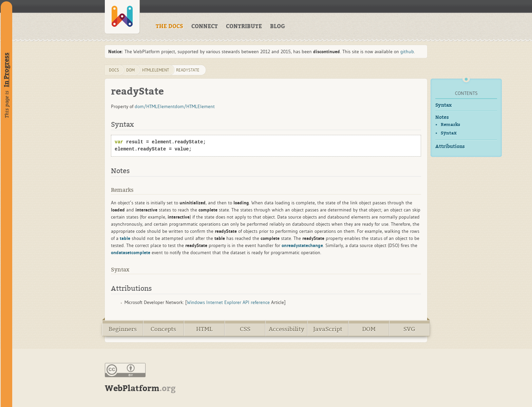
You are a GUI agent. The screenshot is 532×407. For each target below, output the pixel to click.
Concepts (163, 329)
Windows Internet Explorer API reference (228, 302)
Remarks (450, 125)
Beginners (123, 329)
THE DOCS (169, 26)
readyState (188, 70)
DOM (369, 329)
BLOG (278, 26)
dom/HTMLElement (155, 106)
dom (130, 70)
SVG (409, 329)
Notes (442, 117)
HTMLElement (156, 70)
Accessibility (287, 329)
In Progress (6, 70)
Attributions (450, 147)
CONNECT (205, 26)
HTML (204, 329)
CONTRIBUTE (244, 26)
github (407, 52)
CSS (245, 329)
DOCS (114, 70)
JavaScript (328, 329)
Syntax (443, 105)
